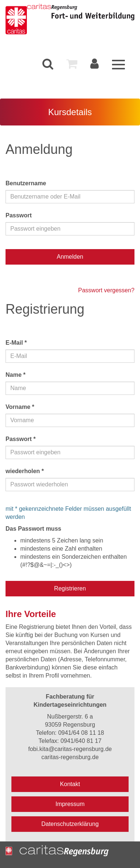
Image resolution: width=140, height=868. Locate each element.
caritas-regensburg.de (70, 757)
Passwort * (21, 439)
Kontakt (70, 784)
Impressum (70, 804)
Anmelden (70, 257)
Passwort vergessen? (106, 290)
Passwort (19, 215)
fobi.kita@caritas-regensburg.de (70, 749)
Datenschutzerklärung (70, 824)
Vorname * (20, 407)
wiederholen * (25, 471)
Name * (15, 375)
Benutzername (26, 183)
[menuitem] (48, 64)
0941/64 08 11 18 (81, 733)
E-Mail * (16, 343)
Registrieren (70, 588)
